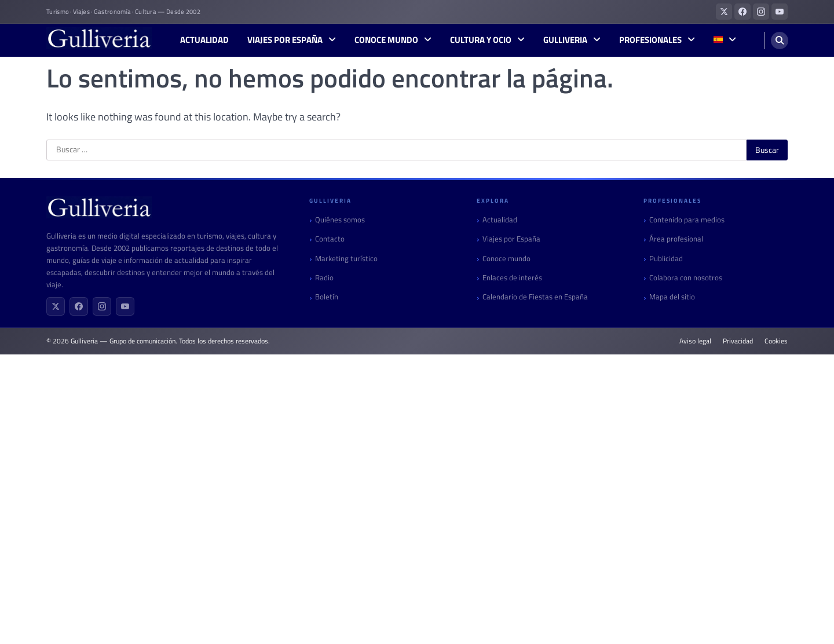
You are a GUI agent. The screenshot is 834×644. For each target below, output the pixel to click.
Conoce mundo (386, 40)
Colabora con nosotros (686, 278)
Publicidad (666, 259)
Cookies (776, 341)
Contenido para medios (687, 220)
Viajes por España (285, 40)
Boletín (327, 297)
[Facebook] (79, 306)
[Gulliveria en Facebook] (742, 12)
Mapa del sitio (672, 297)
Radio (324, 278)
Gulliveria (565, 40)
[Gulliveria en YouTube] (780, 12)
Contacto (330, 239)
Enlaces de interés (512, 278)
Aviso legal (695, 341)
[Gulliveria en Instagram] (761, 12)
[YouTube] (125, 306)
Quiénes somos (340, 220)
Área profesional (676, 239)
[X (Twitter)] (56, 306)
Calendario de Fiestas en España (535, 297)
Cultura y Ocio (481, 40)
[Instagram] (102, 306)
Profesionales (650, 40)
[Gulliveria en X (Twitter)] (724, 12)
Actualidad (204, 40)
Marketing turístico (346, 259)
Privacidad (738, 341)
